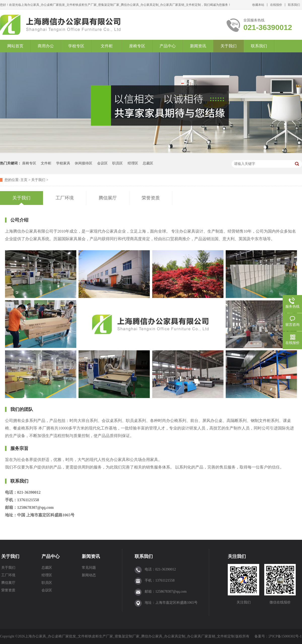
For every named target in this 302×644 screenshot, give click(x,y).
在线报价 (276, 5)
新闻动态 (89, 575)
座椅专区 (137, 46)
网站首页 (15, 46)
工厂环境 (8, 575)
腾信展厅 (8, 583)
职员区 (118, 163)
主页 (24, 180)
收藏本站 (258, 5)
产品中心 (168, 46)
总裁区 (148, 163)
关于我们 (229, 46)
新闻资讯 (198, 46)
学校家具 (63, 163)
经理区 (133, 163)
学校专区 (76, 46)
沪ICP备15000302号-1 (285, 636)
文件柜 (107, 46)
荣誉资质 (8, 590)
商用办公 (46, 46)
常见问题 (89, 568)
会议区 (102, 163)
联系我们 (294, 5)
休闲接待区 (84, 163)
